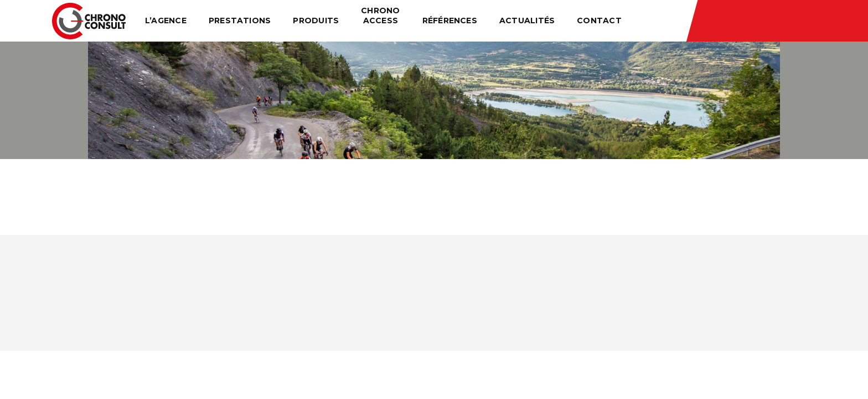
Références (450, 21)
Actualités (527, 21)
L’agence (166, 21)
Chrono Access (380, 16)
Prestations (240, 21)
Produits (316, 21)
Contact (599, 21)
